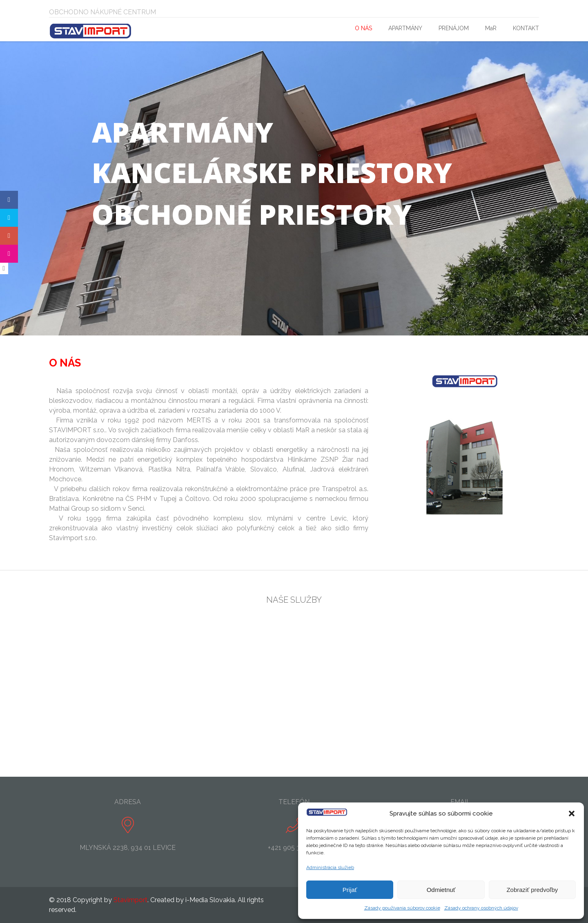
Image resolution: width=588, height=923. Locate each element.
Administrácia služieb (330, 867)
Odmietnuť (441, 890)
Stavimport (130, 900)
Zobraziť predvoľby (532, 890)
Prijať (350, 890)
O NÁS (363, 28)
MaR (491, 28)
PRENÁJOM (454, 28)
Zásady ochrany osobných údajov (481, 908)
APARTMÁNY (405, 28)
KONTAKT (526, 28)
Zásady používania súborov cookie (402, 908)
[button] (572, 813)
